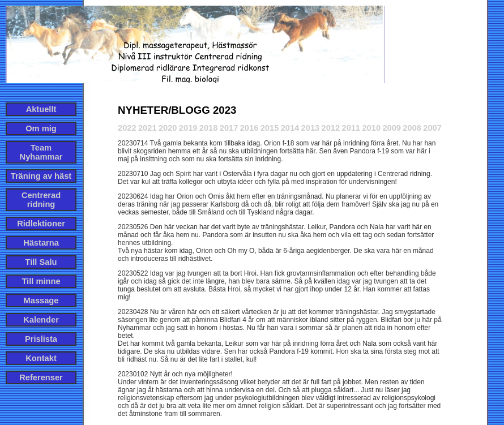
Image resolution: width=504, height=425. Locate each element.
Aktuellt (41, 109)
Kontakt (41, 358)
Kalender (41, 320)
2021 (148, 128)
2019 (188, 128)
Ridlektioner (41, 224)
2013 (311, 128)
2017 (229, 128)
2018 (209, 128)
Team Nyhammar (41, 152)
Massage (41, 300)
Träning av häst (41, 176)
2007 (432, 128)
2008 (412, 128)
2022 (127, 128)
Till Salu (41, 262)
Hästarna (41, 243)
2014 (290, 128)
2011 (351, 128)
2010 (371, 128)
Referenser (41, 377)
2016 (249, 128)
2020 (168, 128)
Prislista (41, 339)
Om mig (41, 128)
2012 (331, 128)
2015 (270, 128)
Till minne (41, 281)
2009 (392, 128)
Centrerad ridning (41, 200)
